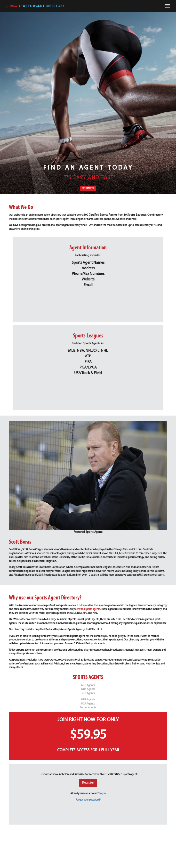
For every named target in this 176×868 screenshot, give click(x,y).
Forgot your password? (88, 800)
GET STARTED (88, 188)
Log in (102, 794)
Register (88, 783)
